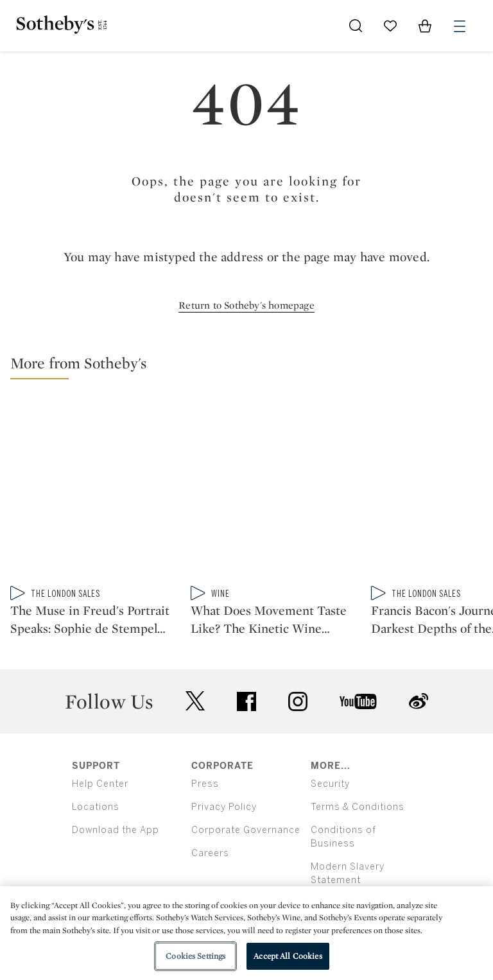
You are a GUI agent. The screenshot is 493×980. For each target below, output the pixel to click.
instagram (298, 701)
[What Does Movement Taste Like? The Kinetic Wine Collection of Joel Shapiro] (276, 490)
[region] (246, 933)
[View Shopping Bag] (425, 26)
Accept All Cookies (288, 956)
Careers (210, 853)
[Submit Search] (356, 26)
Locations (96, 807)
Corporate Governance (246, 830)
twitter (195, 701)
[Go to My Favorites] (390, 26)
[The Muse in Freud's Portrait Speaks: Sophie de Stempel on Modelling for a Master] (95, 490)
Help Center (100, 784)
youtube (358, 701)
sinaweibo (419, 701)
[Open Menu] (460, 26)
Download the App (116, 830)
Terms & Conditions (358, 807)
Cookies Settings (195, 956)
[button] (252, 366)
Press (205, 784)
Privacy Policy (224, 807)
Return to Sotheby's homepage (246, 305)
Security (330, 784)
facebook (246, 701)
